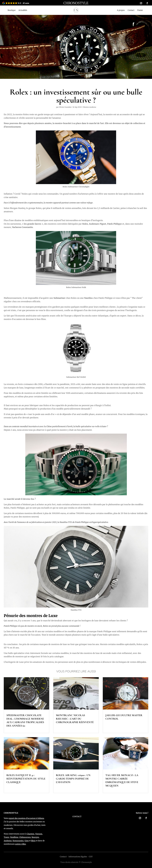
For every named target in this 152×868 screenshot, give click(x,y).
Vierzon (39, 834)
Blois (33, 841)
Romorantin (18, 841)
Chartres (30, 834)
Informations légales (78, 857)
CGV (91, 857)
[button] (16, 3)
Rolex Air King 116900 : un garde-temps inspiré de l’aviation (73, 779)
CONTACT (77, 817)
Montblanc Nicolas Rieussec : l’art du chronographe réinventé (75, 719)
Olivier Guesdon (65, 107)
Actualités (23, 10)
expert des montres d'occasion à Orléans (26, 818)
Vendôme (14, 837)
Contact (131, 10)
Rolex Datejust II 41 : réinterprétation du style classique (26, 779)
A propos (121, 10)
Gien (27, 841)
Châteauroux (25, 837)
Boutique (12, 10)
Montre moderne (90, 107)
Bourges (35, 837)
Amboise (8, 841)
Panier (140, 10)
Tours (6, 837)
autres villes (20, 844)
